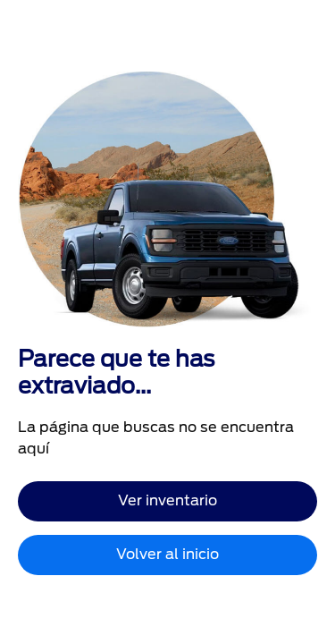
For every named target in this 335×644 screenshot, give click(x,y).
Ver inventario (167, 500)
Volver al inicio (167, 554)
